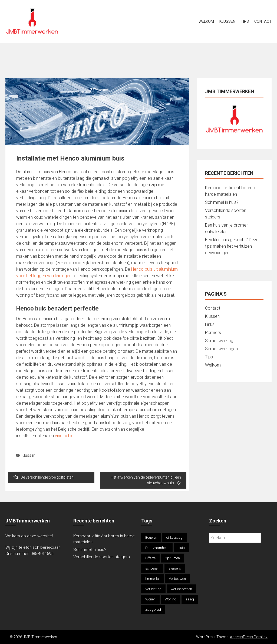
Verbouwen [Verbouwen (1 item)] (177, 579)
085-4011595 (42, 554)
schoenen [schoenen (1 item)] (152, 568)
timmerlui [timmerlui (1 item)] (152, 579)
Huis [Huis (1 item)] (181, 548)
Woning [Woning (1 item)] (171, 599)
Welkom (206, 21)
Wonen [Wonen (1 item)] (150, 599)
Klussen (227, 21)
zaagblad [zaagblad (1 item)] (153, 609)
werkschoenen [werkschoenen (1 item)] (181, 589)
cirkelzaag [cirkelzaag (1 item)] (174, 537)
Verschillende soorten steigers (102, 557)
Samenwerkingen (221, 349)
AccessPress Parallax (249, 637)
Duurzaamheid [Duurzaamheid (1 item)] (157, 548)
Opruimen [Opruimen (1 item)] (172, 558)
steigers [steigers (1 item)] (175, 568)
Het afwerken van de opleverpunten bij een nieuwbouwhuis (146, 480)
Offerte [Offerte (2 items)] (150, 558)
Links (210, 324)
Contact (263, 21)
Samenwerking (219, 341)
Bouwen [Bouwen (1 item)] (151, 537)
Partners (213, 333)
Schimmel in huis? (222, 202)
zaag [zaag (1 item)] (190, 599)
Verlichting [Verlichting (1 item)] (153, 589)
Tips (245, 21)
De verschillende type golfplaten (44, 477)
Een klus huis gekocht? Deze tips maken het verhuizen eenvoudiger (232, 246)
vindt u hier (65, 436)
